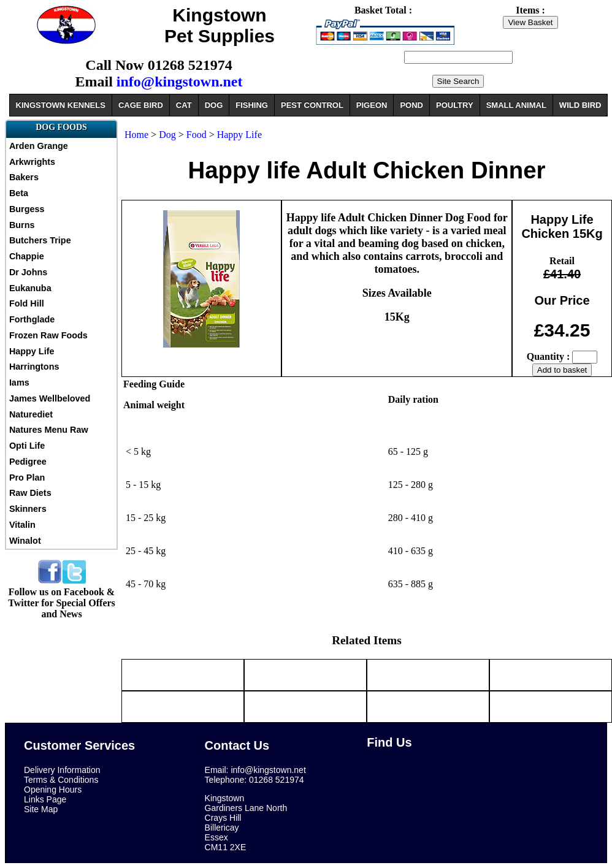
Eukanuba (30, 288)
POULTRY (455, 105)
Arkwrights (32, 162)
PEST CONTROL (312, 105)
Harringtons (34, 367)
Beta (19, 193)
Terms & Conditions (61, 780)
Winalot (25, 541)
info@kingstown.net (180, 82)
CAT (184, 105)
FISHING (252, 105)
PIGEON (372, 105)
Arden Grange (39, 146)
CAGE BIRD (141, 105)
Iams (19, 383)
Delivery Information (62, 770)
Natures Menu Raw (49, 430)
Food (197, 135)
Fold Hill (27, 303)
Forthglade (32, 319)
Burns (22, 225)
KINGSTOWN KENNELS (61, 105)
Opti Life (27, 446)
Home (136, 135)
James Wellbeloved (50, 398)
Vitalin (22, 525)
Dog (169, 135)
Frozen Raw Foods (48, 335)
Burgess (27, 209)
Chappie (27, 256)
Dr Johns (28, 272)
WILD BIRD (580, 105)
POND (411, 105)
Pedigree (28, 462)
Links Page (45, 799)
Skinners (28, 509)
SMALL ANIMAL (516, 105)
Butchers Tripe (40, 240)
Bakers (24, 177)
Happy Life (32, 351)
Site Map (41, 809)
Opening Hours (53, 790)
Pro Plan (27, 478)
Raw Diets (30, 493)
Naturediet (31, 414)
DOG (214, 105)
